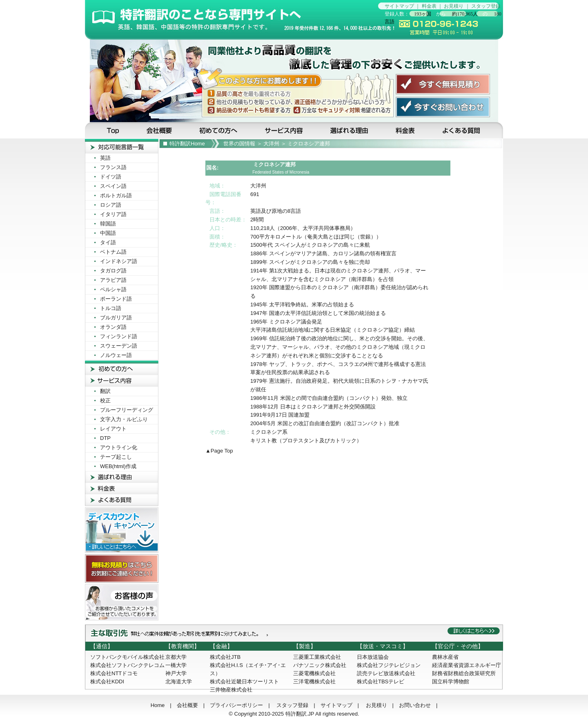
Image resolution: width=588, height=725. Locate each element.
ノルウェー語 (116, 355)
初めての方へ (220, 130)
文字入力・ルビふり (124, 419)
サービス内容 (285, 130)
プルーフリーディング (127, 410)
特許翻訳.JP (300, 714)
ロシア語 (111, 205)
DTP (105, 438)
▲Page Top (219, 451)
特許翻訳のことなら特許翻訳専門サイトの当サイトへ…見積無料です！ (232, 20)
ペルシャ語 (113, 289)
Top (109, 130)
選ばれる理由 (350, 130)
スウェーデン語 (119, 346)
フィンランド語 (119, 336)
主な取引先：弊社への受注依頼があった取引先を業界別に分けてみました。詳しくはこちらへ (294, 633)
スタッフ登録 (486, 6)
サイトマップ (399, 6)
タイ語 (108, 242)
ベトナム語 (113, 252)
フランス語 (113, 167)
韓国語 (108, 224)
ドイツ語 (111, 177)
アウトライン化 (119, 447)
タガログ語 (113, 271)
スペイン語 (113, 186)
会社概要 (160, 130)
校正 (105, 400)
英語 (105, 158)
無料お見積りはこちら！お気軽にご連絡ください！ (122, 569)
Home (158, 705)
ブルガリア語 (116, 318)
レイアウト (113, 429)
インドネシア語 (119, 261)
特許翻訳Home (187, 144)
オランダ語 (113, 327)
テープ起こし (116, 457)
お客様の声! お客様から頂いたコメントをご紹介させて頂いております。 (122, 602)
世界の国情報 (239, 144)
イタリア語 (113, 214)
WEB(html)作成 (118, 466)
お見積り (454, 6)
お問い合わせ (415, 705)
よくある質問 (467, 130)
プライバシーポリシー (236, 705)
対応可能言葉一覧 (122, 146)
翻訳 (105, 391)
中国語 (108, 233)
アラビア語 (113, 280)
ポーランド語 (116, 299)
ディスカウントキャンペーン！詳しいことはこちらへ (122, 530)
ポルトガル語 (116, 195)
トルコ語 (111, 308)
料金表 (429, 6)
